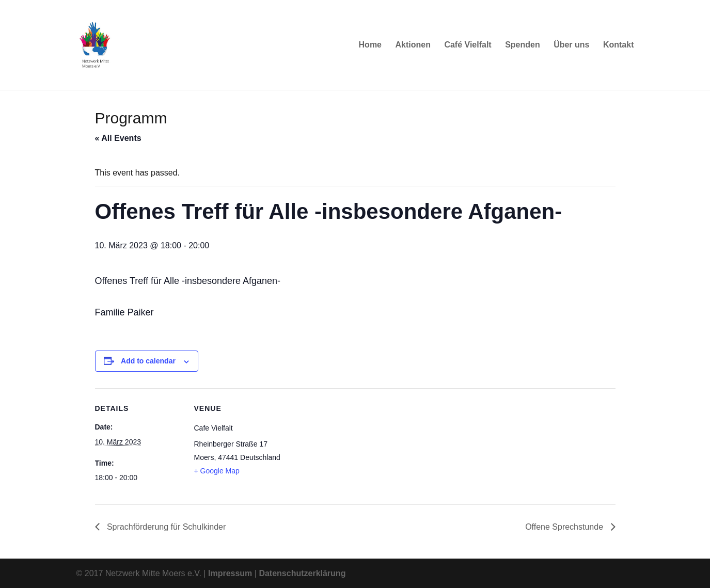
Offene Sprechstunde (565, 527)
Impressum (230, 573)
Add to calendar (148, 361)
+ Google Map (217, 471)
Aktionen (413, 45)
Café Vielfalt (468, 45)
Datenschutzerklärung (302, 573)
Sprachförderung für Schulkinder (165, 527)
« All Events (118, 138)
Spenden (523, 45)
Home (370, 45)
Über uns (571, 45)
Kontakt (619, 45)
